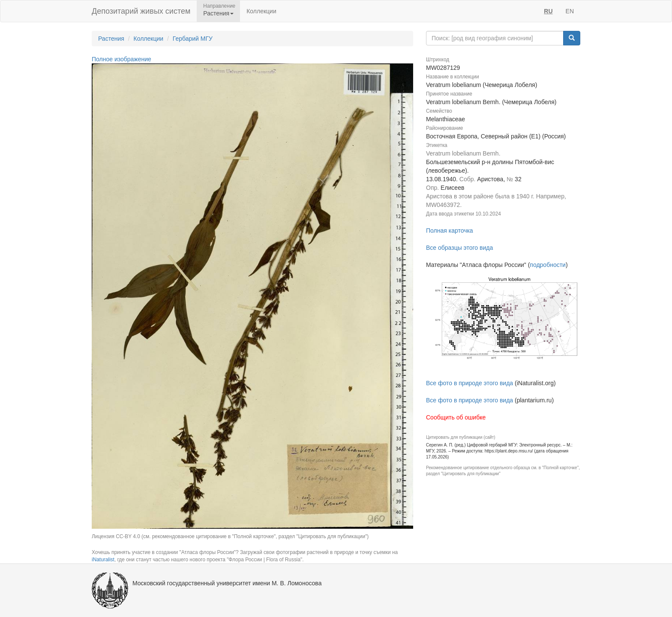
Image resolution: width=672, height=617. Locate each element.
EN (570, 11)
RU (548, 11)
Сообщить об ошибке (456, 417)
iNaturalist (103, 560)
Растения (111, 39)
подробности (548, 265)
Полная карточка (450, 231)
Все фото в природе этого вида (469, 383)
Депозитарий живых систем (141, 11)
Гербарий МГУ (193, 39)
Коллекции (261, 11)
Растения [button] (218, 13)
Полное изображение (121, 59)
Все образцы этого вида (459, 248)
